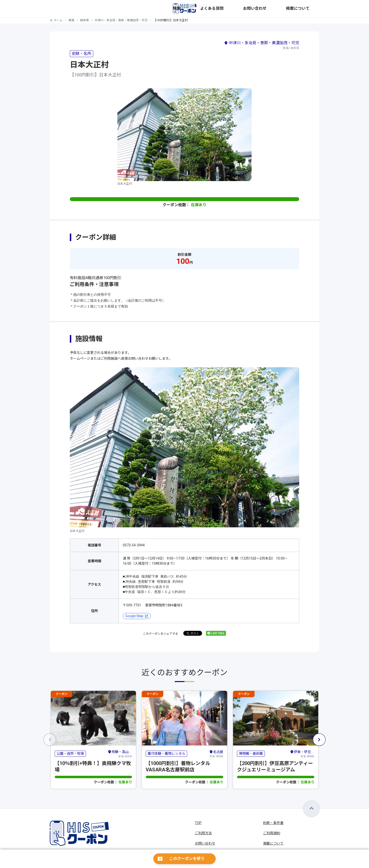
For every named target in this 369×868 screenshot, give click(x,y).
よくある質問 (256, 9)
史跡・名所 (82, 54)
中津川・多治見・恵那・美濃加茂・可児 (121, 20)
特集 (237, 9)
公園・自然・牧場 (70, 754)
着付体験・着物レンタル (166, 754)
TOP (198, 823)
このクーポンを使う (187, 859)
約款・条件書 (273, 823)
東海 (71, 20)
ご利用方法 (203, 833)
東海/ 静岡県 (302, 754)
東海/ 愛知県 (216, 754)
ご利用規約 (272, 833)
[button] (319, 740)
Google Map (134, 616)
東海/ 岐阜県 (120, 754)
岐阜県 (84, 20)
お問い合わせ (283, 9)
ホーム (58, 20)
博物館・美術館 (251, 754)
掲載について (309, 9)
